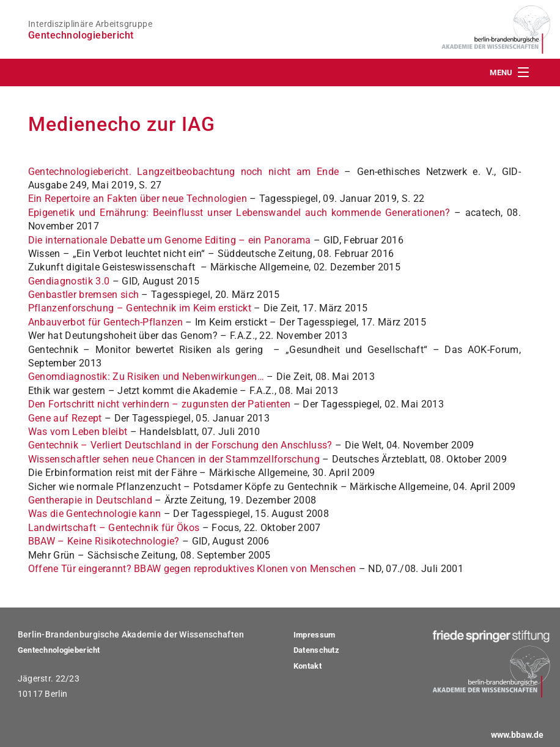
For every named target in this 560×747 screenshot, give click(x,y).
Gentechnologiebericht (59, 650)
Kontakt (308, 666)
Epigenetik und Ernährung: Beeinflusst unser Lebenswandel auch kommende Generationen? (239, 213)
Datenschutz (316, 650)
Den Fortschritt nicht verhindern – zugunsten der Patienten (160, 404)
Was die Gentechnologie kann (95, 514)
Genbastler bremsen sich (83, 295)
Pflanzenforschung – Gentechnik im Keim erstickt (140, 308)
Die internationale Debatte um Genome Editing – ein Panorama (170, 240)
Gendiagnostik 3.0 (69, 281)
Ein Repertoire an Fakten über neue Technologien (138, 199)
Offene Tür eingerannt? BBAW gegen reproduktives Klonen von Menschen (192, 569)
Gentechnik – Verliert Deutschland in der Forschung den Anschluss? (180, 445)
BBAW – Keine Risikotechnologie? (104, 541)
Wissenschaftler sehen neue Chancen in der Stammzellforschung (174, 459)
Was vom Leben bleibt (78, 432)
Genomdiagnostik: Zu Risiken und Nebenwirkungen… (146, 377)
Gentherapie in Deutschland (90, 500)
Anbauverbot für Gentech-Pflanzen (105, 322)
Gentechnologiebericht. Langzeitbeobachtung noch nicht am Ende (183, 172)
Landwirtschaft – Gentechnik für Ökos (114, 528)
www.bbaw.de (517, 735)
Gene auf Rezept (65, 418)
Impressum (315, 635)
